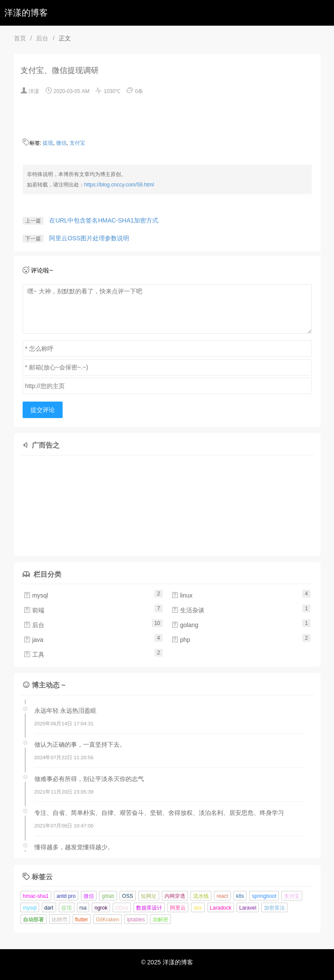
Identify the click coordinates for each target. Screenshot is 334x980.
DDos (122, 908)
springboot (264, 896)
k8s (240, 896)
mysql (36, 595)
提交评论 (43, 410)
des (198, 908)
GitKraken (108, 920)
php (181, 640)
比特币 (60, 920)
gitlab (108, 896)
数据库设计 (149, 908)
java (33, 640)
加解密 (160, 920)
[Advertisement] (107, 503)
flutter (82, 920)
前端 (34, 610)
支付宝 (77, 143)
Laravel (248, 908)
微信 (61, 143)
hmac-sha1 (36, 896)
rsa (83, 908)
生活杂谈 (188, 610)
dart (49, 908)
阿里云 (178, 908)
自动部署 (33, 920)
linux (182, 595)
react (222, 896)
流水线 (201, 896)
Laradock (221, 908)
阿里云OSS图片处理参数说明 (89, 238)
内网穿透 (175, 896)
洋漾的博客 (26, 13)
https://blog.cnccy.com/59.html (119, 185)
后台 (42, 38)
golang (185, 625)
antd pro (66, 896)
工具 (34, 654)
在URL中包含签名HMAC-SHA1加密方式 (104, 220)
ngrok (101, 908)
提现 (48, 143)
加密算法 (274, 908)
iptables (136, 920)
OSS (128, 896)
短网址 (149, 896)
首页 (20, 38)
